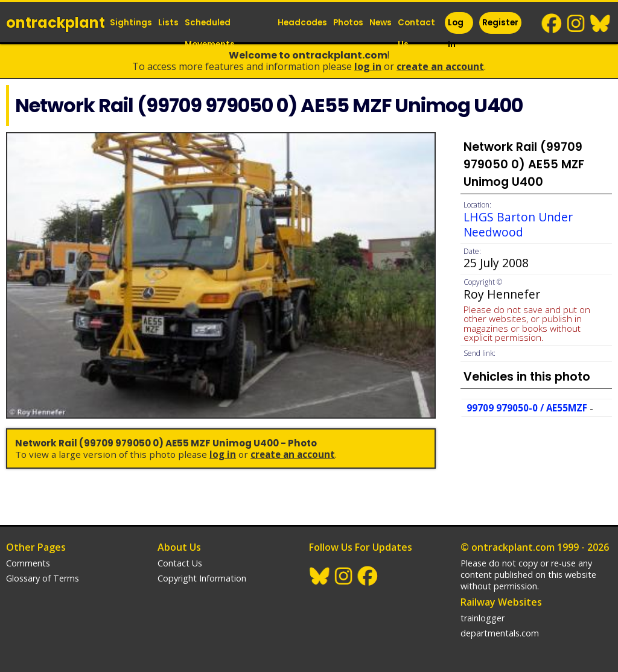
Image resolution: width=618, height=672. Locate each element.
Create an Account (440, 66)
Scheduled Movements (210, 33)
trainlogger (483, 618)
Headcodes (302, 23)
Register (500, 23)
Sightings (131, 23)
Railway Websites (501, 602)
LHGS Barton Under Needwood (518, 224)
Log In (456, 33)
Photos (348, 23)
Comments (28, 563)
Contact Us (416, 33)
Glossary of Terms (43, 578)
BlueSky (600, 24)
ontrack (56, 23)
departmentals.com (500, 633)
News (381, 23)
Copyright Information (202, 578)
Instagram (576, 24)
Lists (168, 23)
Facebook (552, 24)
